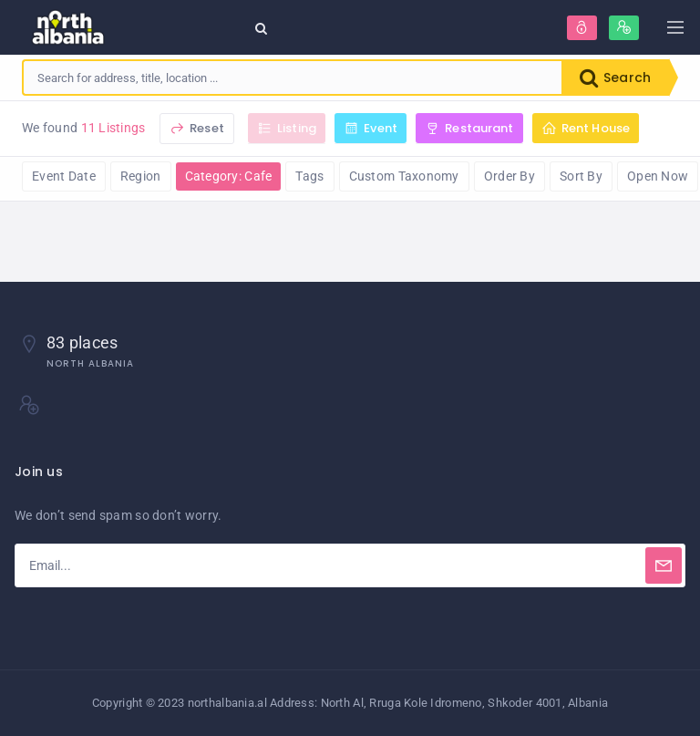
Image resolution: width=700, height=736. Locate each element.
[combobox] (293, 78)
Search (615, 78)
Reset (197, 128)
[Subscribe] (664, 565)
